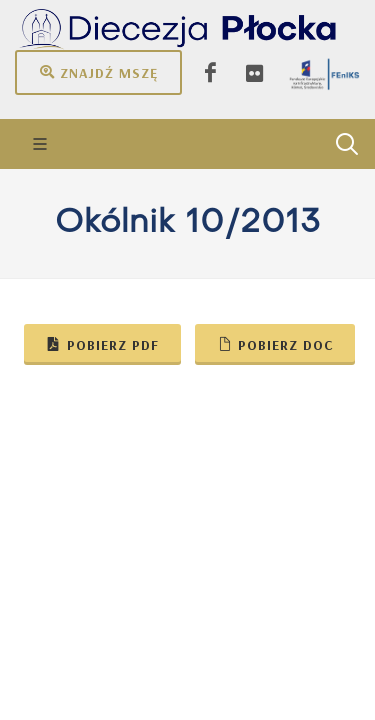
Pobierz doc (275, 344)
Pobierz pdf (102, 344)
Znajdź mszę (98, 72)
